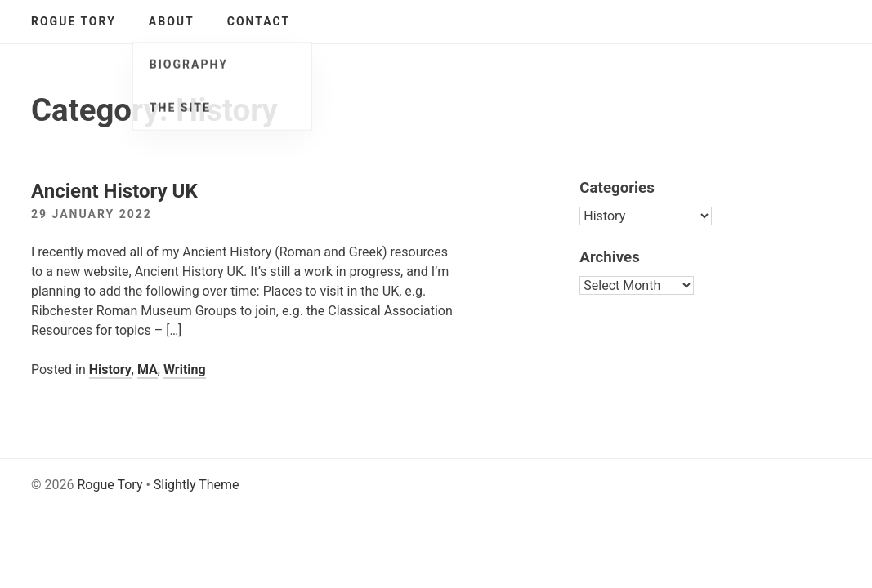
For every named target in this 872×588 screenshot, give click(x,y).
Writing (185, 370)
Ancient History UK (114, 191)
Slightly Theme (197, 485)
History (110, 370)
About (172, 21)
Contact (259, 21)
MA (148, 370)
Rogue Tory (74, 21)
